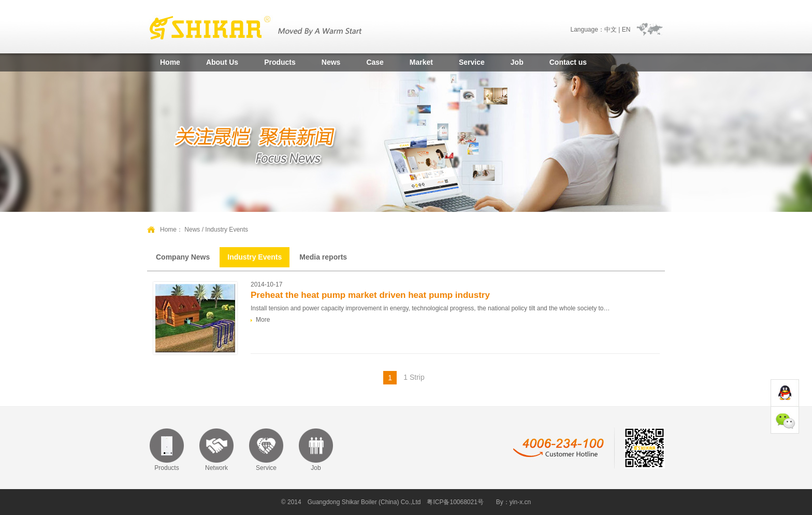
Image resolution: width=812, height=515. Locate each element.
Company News (183, 257)
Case (375, 62)
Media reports (323, 257)
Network (216, 468)
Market (421, 62)
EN (626, 30)
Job (517, 62)
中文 (611, 30)
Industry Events (255, 257)
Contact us (568, 62)
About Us (222, 62)
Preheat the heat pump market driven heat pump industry (370, 295)
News (331, 62)
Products (280, 62)
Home (170, 62)
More (263, 320)
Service (472, 62)
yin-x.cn (520, 502)
